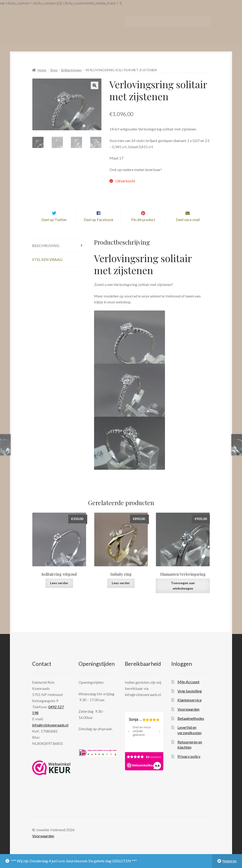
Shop (54, 70)
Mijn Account (188, 691)
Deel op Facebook (99, 229)
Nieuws (119, 36)
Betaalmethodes (191, 728)
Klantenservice (190, 709)
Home (37, 36)
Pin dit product (143, 229)
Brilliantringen (71, 70)
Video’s (139, 36)
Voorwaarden (188, 718)
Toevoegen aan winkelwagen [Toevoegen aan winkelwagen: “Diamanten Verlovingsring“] (183, 595)
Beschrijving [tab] (46, 255)
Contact (98, 36)
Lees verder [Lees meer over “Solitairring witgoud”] (59, 592)
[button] (95, 85)
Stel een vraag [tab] (47, 269)
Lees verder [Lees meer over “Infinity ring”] (121, 592)
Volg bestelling (190, 700)
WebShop (59, 36)
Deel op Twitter (54, 229)
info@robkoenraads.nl (50, 734)
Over (79, 36)
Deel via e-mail (188, 229)
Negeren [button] (229, 861)
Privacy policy (189, 765)
